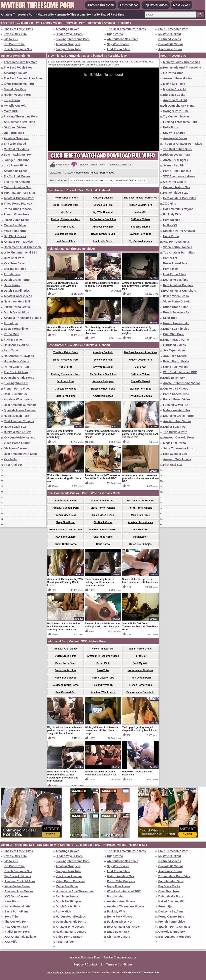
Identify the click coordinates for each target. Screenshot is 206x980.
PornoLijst (11, 323)
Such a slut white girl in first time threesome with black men (140, 581)
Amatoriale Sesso (170, 49)
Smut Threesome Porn (173, 29)
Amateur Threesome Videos (22, 318)
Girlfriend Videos (170, 39)
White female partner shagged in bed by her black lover (102, 284)
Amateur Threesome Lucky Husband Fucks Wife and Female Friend (63, 286)
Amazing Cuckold (67, 29)
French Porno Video (17, 389)
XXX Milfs (10, 459)
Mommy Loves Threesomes (182, 62)
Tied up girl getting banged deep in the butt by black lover (140, 729)
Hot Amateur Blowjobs (19, 356)
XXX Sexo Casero (16, 263)
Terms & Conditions (119, 964)
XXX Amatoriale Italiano (20, 438)
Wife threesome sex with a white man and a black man (100, 773)
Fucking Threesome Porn (73, 39)
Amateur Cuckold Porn (19, 198)
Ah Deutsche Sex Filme (123, 39)
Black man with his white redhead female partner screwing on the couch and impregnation (63, 776)
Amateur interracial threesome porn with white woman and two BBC (140, 478)
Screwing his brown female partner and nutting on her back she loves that (140, 434)
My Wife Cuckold (170, 34)
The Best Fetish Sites (19, 29)
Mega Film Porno (15, 231)
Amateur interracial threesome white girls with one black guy (102, 625)
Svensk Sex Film (16, 34)
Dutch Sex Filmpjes (17, 291)
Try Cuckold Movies (17, 176)
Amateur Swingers (68, 44)
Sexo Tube (11, 350)
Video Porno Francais (18, 204)
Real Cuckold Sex (16, 394)
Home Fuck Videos (16, 361)
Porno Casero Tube (17, 367)
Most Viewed (182, 5)
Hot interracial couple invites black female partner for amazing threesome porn (64, 627)
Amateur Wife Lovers (18, 399)
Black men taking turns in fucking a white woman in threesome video (99, 582)
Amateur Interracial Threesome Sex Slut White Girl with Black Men (140, 286)
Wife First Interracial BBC (21, 253)
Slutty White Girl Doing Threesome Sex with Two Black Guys (140, 627)
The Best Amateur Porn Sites (126, 29)
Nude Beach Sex (15, 427)
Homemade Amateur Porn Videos (95, 173)
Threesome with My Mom (21, 62)
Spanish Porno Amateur (20, 410)
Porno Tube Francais (18, 209)
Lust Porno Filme (118, 49)
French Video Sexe (16, 214)
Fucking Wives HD (16, 383)
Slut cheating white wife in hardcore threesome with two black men (101, 330)
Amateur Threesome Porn (85, 957)
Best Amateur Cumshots (20, 405)
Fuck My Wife (13, 340)
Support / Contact (85, 964)
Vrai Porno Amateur (17, 182)
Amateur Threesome (101, 5)
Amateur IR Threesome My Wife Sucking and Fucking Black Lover (65, 582)
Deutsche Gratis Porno (19, 378)
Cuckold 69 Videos (171, 44)
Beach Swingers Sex (18, 49)
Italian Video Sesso (17, 220)
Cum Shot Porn (14, 258)
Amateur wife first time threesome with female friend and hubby (64, 434)
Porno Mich (11, 334)
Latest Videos (129, 5)
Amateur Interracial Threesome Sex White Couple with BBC (102, 477)
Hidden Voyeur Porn (69, 34)
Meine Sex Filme (15, 225)
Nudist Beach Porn (16, 416)
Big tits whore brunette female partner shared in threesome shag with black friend (65, 730)
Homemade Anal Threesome (23, 247)
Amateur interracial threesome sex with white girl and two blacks (102, 434)
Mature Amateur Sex (17, 187)
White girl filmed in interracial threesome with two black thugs (102, 730)
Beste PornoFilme (16, 329)
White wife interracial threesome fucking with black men (64, 478)
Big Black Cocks (15, 236)
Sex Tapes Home (15, 269)
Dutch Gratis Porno (17, 280)
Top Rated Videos (156, 5)
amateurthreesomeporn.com (63, 973)
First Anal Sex (13, 465)
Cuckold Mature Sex (17, 432)
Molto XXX (11, 39)
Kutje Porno (115, 34)
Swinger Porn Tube (68, 49)
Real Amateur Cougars (19, 421)
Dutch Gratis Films (16, 312)
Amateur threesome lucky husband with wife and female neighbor (139, 330)
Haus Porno (12, 285)
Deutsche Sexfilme (16, 345)
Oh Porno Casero (15, 448)
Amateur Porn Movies (18, 242)
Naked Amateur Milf (17, 301)
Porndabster (12, 274)
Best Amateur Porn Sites (20, 454)
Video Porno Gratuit (17, 443)
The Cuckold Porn (16, 372)
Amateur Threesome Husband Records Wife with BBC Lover (64, 329)
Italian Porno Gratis (17, 307)
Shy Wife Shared (118, 44)
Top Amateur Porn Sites (20, 193)
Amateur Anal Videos (18, 296)
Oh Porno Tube (14, 44)
